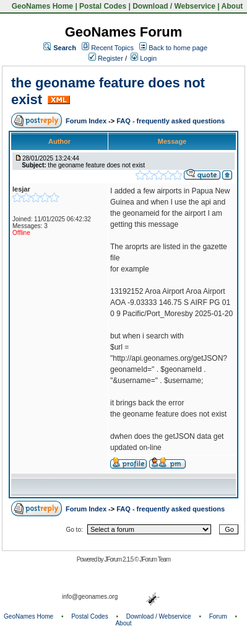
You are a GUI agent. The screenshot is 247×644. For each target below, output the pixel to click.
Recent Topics (112, 48)
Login (144, 58)
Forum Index (87, 121)
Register (106, 58)
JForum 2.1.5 (119, 559)
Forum (218, 616)
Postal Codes (103, 6)
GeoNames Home (41, 6)
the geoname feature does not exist (96, 165)
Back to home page (178, 48)
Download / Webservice (174, 6)
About (232, 6)
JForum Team (155, 559)
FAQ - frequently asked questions (171, 121)
